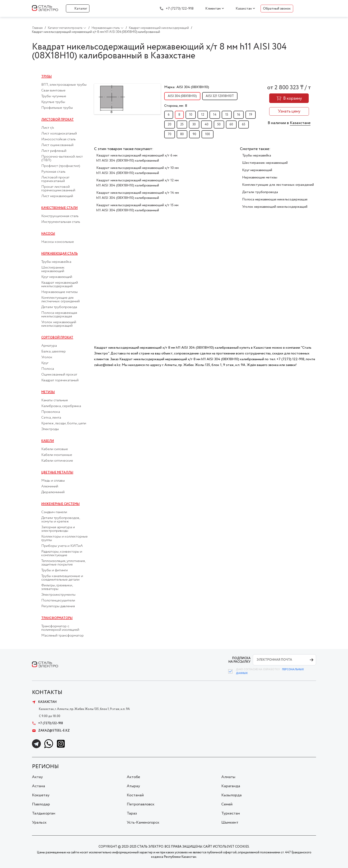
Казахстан (244, 9)
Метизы (48, 392)
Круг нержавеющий (57, 277)
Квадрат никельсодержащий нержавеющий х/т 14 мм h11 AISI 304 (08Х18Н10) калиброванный (138, 195)
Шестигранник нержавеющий (53, 269)
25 (182, 125)
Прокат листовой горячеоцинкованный (58, 189)
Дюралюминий (53, 492)
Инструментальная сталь (61, 222)
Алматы (228, 777)
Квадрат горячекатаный (60, 380)
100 (208, 134)
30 (194, 125)
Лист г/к (48, 128)
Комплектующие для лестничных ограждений (60, 300)
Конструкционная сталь (60, 216)
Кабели (48, 441)
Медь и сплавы (53, 481)
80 (182, 134)
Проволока (51, 412)
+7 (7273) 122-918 (180, 9)
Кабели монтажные (57, 455)
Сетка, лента (51, 418)
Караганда (231, 786)
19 (251, 115)
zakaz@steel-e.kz (51, 731)
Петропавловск (141, 804)
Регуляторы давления (58, 606)
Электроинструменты (58, 595)
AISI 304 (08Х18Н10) (182, 96)
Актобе (133, 777)
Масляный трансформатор (62, 636)
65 (244, 125)
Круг (45, 363)
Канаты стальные (55, 400)
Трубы (46, 77)
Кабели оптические (57, 461)
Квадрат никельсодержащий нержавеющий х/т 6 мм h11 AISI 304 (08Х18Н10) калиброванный (137, 158)
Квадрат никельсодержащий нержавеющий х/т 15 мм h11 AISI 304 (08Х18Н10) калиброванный (137, 208)
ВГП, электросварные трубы (64, 85)
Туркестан (231, 813)
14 (215, 115)
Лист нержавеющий (57, 196)
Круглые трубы (53, 102)
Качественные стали (59, 208)
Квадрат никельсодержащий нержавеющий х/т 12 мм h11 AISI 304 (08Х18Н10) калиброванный (137, 183)
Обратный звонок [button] (277, 9)
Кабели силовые (55, 449)
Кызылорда (231, 795)
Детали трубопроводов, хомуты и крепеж (60, 520)
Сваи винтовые (53, 91)
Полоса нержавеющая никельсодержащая (59, 315)
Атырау (133, 786)
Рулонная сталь (53, 172)
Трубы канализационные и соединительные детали (62, 578)
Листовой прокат (57, 120)
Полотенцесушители (58, 601)
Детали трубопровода (59, 307)
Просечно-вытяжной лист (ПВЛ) (62, 158)
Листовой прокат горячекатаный (55, 179)
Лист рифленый (54, 151)
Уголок (47, 357)
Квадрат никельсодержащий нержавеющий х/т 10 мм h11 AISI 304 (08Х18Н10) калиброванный (137, 170)
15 (227, 115)
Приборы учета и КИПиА (62, 546)
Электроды (50, 429)
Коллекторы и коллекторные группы (64, 538)
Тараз (132, 813)
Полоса (48, 369)
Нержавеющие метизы (59, 292)
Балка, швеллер (53, 352)
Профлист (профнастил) (61, 166)
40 (207, 125)
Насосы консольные (58, 242)
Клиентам (213, 9)
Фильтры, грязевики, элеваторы (57, 587)
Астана (39, 786)
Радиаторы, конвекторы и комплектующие (62, 554)
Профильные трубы (57, 108)
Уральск (39, 823)
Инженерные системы (60, 504)
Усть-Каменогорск (143, 823)
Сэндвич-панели (54, 512)
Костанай (135, 795)
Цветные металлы (57, 473)
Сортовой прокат (57, 338)
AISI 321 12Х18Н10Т (220, 96)
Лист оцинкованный (57, 145)
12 (203, 115)
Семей (227, 804)
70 (170, 134)
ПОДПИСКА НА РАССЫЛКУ (239, 660)
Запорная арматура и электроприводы (58, 529)
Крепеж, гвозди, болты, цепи (64, 423)
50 (219, 125)
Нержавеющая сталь (59, 254)
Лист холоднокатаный (59, 134)
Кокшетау (41, 795)
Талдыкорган (44, 813)
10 (191, 115)
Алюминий (50, 486)
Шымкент (230, 823)
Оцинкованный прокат (59, 375)
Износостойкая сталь (58, 139)
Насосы (48, 234)
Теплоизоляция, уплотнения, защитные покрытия (63, 563)
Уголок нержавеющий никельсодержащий (59, 324)
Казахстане (300, 123)
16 (239, 115)
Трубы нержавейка (56, 262)
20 (170, 125)
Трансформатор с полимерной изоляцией (60, 628)
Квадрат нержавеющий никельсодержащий (60, 285)
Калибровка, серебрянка (61, 406)
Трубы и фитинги (54, 570)
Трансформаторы (57, 618)
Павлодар (41, 804)
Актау (37, 777)
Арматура (49, 346)
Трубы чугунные (54, 96)
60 (231, 125)
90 (194, 134)
